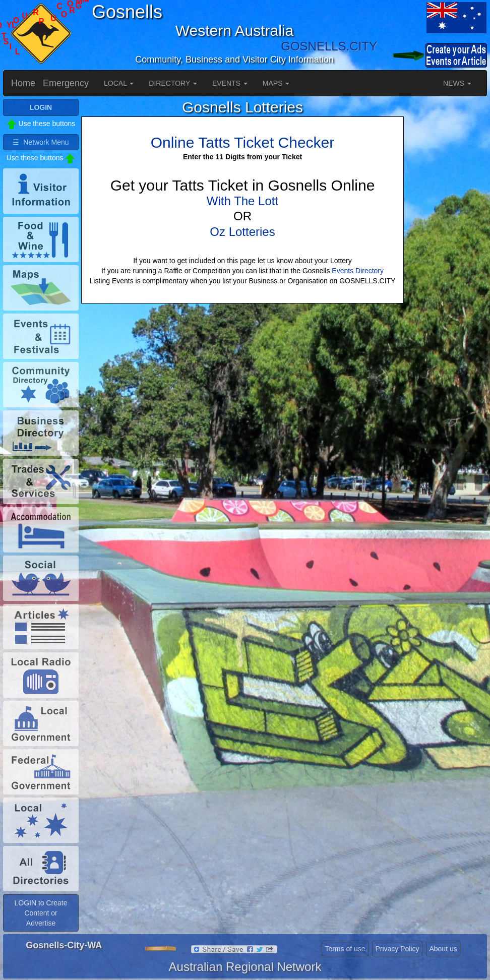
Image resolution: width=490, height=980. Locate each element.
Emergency (66, 83)
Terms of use (345, 949)
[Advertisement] (447, 250)
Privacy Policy (397, 949)
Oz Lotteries (242, 232)
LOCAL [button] (119, 83)
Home (23, 83)
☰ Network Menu (41, 142)
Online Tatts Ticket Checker (243, 142)
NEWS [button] (457, 83)
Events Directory (358, 271)
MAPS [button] (276, 83)
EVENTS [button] (230, 83)
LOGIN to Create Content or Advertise (41, 913)
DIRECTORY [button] (173, 83)
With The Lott (242, 201)
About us (443, 949)
